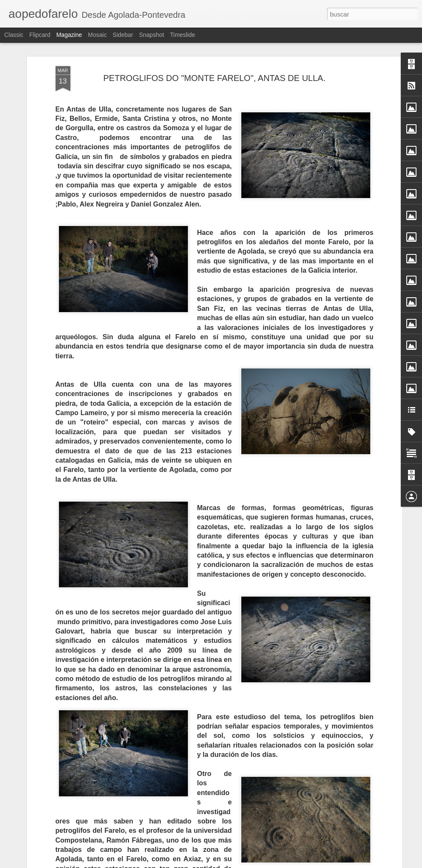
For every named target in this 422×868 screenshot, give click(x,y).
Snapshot (152, 35)
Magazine (69, 35)
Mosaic (97, 35)
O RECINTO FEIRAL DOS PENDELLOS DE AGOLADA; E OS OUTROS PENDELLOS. (198, 766)
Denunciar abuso (272, 863)
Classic (14, 35)
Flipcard (40, 35)
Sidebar (123, 35)
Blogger (244, 863)
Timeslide (183, 35)
